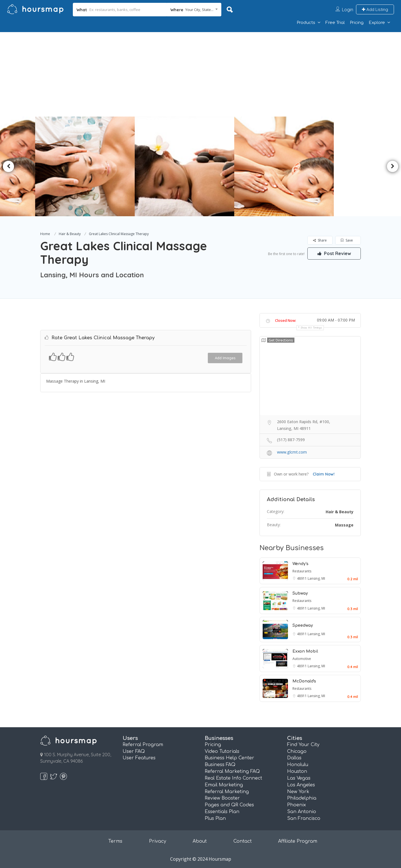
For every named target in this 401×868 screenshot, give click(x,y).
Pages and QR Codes (229, 805)
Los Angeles (301, 785)
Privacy (158, 841)
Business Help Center (229, 758)
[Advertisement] (200, 74)
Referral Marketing (227, 792)
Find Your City (303, 745)
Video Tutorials (222, 751)
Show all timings (311, 328)
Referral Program (143, 745)
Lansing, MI (316, 578)
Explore (377, 23)
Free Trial (335, 23)
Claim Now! (324, 474)
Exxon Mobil (305, 651)
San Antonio (302, 812)
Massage (344, 525)
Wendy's (300, 564)
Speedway (303, 625)
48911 (302, 578)
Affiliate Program (298, 841)
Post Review (334, 253)
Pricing (357, 23)
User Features (139, 758)
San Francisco (304, 818)
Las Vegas (299, 778)
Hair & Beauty (70, 234)
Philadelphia (302, 798)
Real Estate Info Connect (233, 778)
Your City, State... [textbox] (199, 10)
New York (298, 792)
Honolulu (298, 765)
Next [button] (393, 166)
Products (306, 23)
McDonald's (304, 681)
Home (45, 234)
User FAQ (134, 751)
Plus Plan (215, 818)
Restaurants (302, 571)
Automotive (302, 659)
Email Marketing (224, 785)
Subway (300, 593)
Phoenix (297, 805)
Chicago (297, 751)
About (200, 841)
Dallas (294, 758)
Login (348, 10)
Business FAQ (220, 765)
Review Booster (222, 798)
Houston (297, 771)
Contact (243, 841)
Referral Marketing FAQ (232, 771)
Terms (115, 841)
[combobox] (194, 10)
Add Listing (375, 9)
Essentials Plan (222, 812)
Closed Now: (286, 320)
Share (320, 240)
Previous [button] (8, 166)
